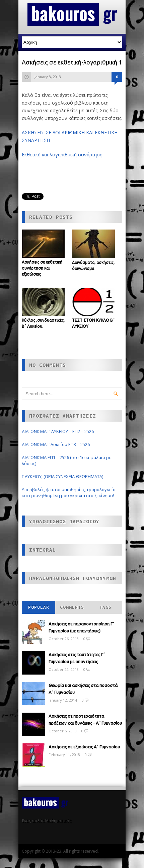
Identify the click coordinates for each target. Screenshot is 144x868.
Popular (39, 607)
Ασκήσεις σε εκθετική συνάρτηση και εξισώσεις (42, 268)
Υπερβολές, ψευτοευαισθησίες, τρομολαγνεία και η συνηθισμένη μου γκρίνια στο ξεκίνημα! (69, 492)
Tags (105, 607)
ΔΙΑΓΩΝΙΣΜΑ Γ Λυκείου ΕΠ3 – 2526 (56, 444)
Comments (72, 607)
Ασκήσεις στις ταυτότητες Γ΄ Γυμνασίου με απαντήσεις (77, 658)
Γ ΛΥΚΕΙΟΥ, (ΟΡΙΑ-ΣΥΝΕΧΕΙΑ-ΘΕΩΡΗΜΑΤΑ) (62, 476)
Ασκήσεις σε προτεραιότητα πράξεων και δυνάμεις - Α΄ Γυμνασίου (85, 719)
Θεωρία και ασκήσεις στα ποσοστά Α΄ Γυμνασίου (83, 689)
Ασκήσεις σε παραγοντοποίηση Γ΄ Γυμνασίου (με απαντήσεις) (81, 627)
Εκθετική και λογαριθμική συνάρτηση (62, 155)
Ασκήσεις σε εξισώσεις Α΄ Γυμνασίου (84, 747)
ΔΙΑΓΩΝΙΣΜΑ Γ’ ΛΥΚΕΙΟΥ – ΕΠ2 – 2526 (58, 431)
